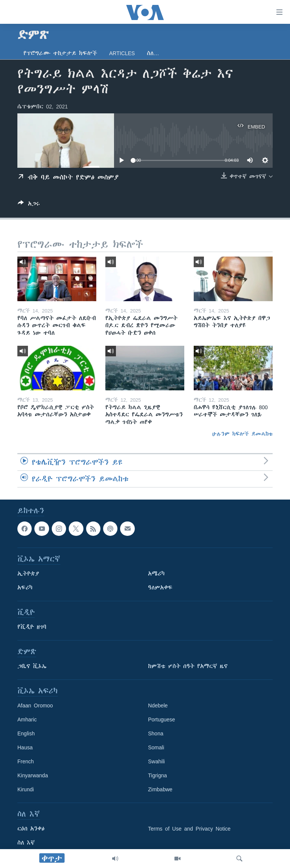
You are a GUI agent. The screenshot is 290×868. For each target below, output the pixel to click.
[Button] (29, 205)
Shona (156, 733)
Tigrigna (157, 775)
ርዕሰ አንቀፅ (31, 829)
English (26, 733)
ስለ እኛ (26, 843)
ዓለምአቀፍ (160, 588)
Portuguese (162, 719)
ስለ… (153, 53)
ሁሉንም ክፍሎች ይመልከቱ (242, 434)
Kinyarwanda (33, 775)
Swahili (156, 761)
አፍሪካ (25, 588)
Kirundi (26, 789)
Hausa (25, 747)
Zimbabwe (160, 789)
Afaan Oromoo (35, 706)
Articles (122, 53)
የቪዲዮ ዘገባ (32, 627)
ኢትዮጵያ (28, 574)
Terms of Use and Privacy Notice (189, 829)
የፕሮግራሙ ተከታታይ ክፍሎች (60, 53)
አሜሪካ (156, 574)
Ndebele (158, 706)
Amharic (27, 719)
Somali (156, 747)
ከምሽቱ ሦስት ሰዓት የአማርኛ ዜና (188, 666)
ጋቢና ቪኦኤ (32, 666)
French (26, 761)
